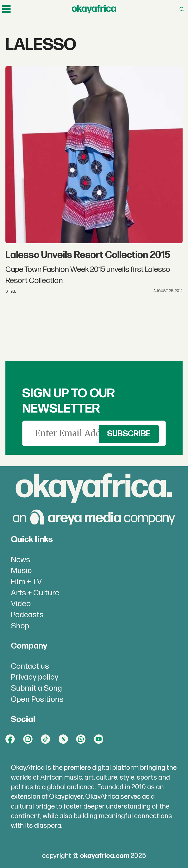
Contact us (30, 666)
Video (21, 604)
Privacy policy (35, 677)
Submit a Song (36, 688)
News (21, 560)
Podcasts (27, 615)
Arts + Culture (35, 593)
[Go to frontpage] (94, 9)
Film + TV (26, 582)
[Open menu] (6, 9)
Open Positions (37, 699)
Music (21, 571)
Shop (20, 626)
